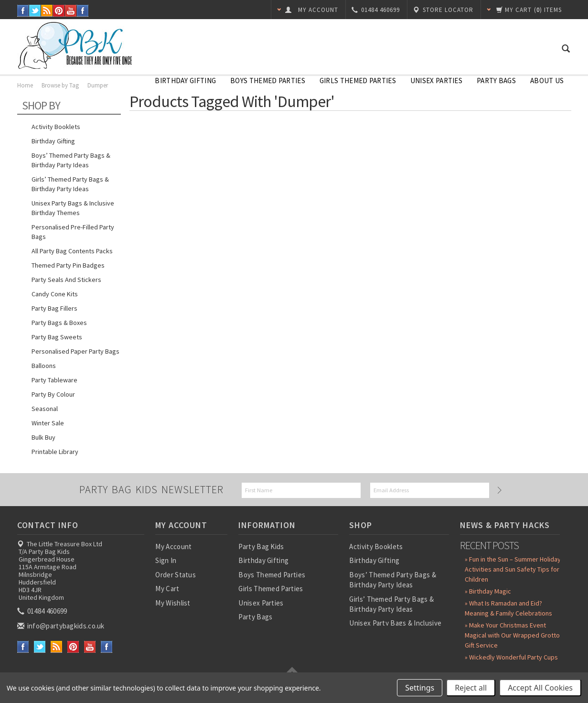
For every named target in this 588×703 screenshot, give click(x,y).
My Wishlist (173, 603)
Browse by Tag (60, 85)
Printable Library (55, 452)
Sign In (166, 560)
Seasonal (45, 409)
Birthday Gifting (185, 81)
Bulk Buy (43, 437)
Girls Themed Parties (358, 81)
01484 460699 (43, 611)
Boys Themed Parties (268, 81)
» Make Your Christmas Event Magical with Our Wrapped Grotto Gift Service (512, 635)
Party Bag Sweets (57, 337)
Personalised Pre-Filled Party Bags (73, 232)
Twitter (35, 11)
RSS (47, 11)
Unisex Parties (436, 81)
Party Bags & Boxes (59, 323)
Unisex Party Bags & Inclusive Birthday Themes (73, 208)
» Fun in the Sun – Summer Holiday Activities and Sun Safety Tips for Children (513, 569)
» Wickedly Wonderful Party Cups (511, 657)
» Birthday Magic (488, 591)
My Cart (167, 589)
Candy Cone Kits (55, 294)
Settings (420, 688)
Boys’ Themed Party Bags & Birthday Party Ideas (71, 160)
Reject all (471, 688)
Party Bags (496, 81)
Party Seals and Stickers (66, 280)
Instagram (83, 11)
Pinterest (59, 11)
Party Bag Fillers (54, 308)
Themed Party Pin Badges (68, 265)
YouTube (71, 11)
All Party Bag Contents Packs (72, 251)
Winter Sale (48, 423)
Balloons (44, 366)
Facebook (23, 11)
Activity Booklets (56, 127)
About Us (547, 81)
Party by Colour (53, 394)
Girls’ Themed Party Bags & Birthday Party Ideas (70, 184)
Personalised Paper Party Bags (75, 351)
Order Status (176, 575)
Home (25, 85)
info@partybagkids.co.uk (62, 626)
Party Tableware (54, 380)
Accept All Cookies (540, 688)
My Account (173, 546)
